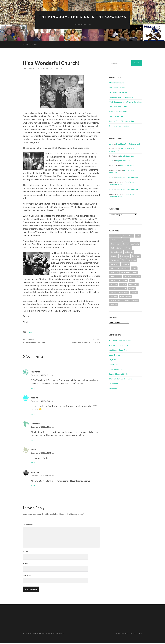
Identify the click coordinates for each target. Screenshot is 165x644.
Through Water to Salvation (34, 341)
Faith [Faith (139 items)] (124, 260)
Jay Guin (113, 360)
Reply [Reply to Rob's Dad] (33, 389)
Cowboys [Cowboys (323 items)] (114, 256)
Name (26, 552)
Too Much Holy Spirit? (118, 107)
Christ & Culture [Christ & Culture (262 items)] (116, 248)
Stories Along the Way (118, 92)
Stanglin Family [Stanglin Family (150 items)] (126, 297)
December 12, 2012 (32, 69)
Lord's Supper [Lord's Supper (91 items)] (115, 280)
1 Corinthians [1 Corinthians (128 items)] (115, 236)
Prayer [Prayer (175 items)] (113, 288)
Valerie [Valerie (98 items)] (126, 301)
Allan (46, 69)
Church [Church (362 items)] (128, 248)
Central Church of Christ (119, 345)
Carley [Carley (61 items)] (127, 240)
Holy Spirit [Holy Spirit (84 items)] (114, 272)
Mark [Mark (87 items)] (132, 280)
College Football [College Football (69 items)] (116, 252)
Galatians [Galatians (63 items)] (125, 264)
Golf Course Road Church (119, 350)
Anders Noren (130, 634)
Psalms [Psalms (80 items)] (113, 292)
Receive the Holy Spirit (118, 111)
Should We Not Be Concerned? (121, 97)
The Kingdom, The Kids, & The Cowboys (83, 17)
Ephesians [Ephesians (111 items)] (136, 256)
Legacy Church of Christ (119, 374)
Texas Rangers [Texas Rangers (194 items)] (115, 301)
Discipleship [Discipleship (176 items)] (125, 256)
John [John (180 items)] (119, 276)
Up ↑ (140, 634)
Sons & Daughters (127, 156)
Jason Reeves (115, 355)
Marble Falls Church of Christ (121, 379)
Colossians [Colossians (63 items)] (129, 252)
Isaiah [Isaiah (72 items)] (135, 272)
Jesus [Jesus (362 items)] (112, 276)
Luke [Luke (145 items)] (125, 280)
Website (27, 576)
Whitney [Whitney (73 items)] (135, 301)
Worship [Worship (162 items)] (114, 305)
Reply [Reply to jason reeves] (33, 441)
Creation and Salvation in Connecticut (85, 341)
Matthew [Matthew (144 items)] (114, 284)
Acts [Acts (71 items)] (138, 236)
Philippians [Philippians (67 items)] (133, 284)
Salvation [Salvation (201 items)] (114, 297)
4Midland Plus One (117, 88)
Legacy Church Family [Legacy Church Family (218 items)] (132, 276)
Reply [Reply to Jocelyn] (33, 415)
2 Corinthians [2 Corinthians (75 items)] (128, 236)
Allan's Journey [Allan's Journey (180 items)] (116, 240)
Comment (28, 525)
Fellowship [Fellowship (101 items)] (132, 260)
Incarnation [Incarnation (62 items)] (125, 272)
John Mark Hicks (116, 369)
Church (30, 332)
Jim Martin (36, 473)
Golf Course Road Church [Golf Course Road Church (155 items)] (120, 268)
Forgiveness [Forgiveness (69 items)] (115, 264)
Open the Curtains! (117, 83)
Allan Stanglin (30, 45)
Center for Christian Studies (120, 340)
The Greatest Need (117, 116)
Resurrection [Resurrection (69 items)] (123, 292)
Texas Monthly (115, 384)
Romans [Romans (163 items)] (134, 292)
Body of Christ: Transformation (122, 121)
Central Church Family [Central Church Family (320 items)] (131, 244)
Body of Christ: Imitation (119, 126)
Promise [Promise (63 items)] (132, 288)
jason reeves (36, 424)
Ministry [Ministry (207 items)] (123, 284)
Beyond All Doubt (123, 161)
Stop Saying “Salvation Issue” (127, 177)
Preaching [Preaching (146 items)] (122, 288)
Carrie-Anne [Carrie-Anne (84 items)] (115, 244)
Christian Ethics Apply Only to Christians (125, 102)
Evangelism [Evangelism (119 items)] (115, 260)
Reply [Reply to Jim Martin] (33, 486)
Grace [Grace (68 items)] (134, 268)
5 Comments (57, 69)
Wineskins (113, 388)
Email (26, 564)
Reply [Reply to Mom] (33, 464)
